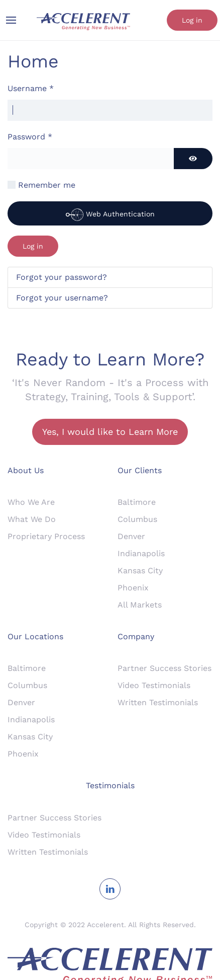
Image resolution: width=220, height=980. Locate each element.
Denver (131, 536)
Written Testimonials (158, 702)
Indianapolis (141, 553)
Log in (192, 20)
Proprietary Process (46, 536)
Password (30, 137)
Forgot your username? (62, 298)
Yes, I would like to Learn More (110, 432)
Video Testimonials (154, 685)
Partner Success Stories (164, 668)
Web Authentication (110, 215)
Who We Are (31, 502)
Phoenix (133, 588)
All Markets (140, 605)
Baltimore (137, 502)
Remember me (47, 185)
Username (31, 88)
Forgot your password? (62, 277)
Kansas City (140, 571)
